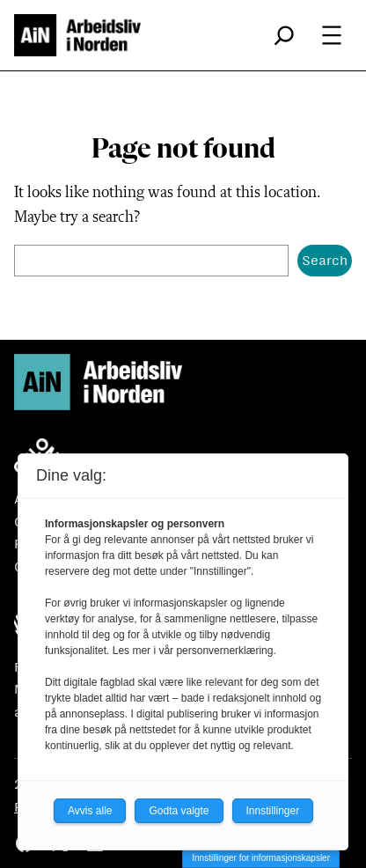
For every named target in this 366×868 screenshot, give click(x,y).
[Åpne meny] (332, 35)
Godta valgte (179, 811)
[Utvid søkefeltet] (284, 35)
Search (325, 260)
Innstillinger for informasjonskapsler (261, 858)
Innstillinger (273, 811)
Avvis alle (90, 811)
